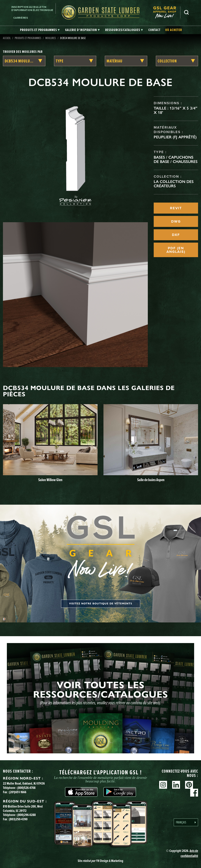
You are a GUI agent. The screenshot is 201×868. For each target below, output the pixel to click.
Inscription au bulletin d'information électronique (32, 9)
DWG (176, 221)
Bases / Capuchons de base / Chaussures (176, 159)
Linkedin (176, 785)
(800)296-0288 (26, 815)
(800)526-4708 (26, 788)
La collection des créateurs (174, 184)
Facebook (194, 793)
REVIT (176, 208)
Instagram (163, 785)
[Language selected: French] (186, 822)
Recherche (186, 12)
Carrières (21, 18)
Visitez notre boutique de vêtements (101, 604)
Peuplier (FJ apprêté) (175, 137)
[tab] (40, 30)
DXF (176, 235)
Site (100, 861)
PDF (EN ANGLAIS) (176, 250)
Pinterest (189, 785)
